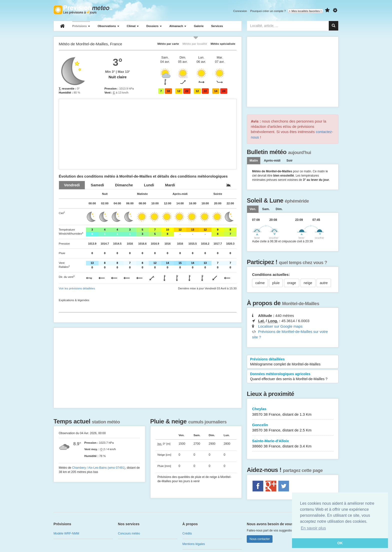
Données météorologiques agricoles (293, 377)
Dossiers (154, 26)
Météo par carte (168, 44)
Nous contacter (260, 539)
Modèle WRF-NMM (66, 533)
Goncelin (293, 428)
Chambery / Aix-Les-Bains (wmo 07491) (98, 468)
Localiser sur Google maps (280, 326)
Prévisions (81, 26)
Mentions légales (194, 544)
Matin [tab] (254, 161)
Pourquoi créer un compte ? (268, 11)
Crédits (187, 533)
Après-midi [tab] (272, 161)
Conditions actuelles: (271, 274)
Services (217, 26)
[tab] (72, 185)
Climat (133, 26)
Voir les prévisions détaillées (77, 288)
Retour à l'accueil (83, 10)
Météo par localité (195, 44)
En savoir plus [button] (313, 528)
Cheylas (293, 412)
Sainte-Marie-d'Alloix (293, 444)
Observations (108, 26)
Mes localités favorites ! (305, 11)
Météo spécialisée (223, 44)
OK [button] (340, 543)
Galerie (199, 26)
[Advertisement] (148, 134)
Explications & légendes (74, 300)
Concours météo (129, 533)
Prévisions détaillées (293, 362)
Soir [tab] (290, 161)
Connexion (240, 11)
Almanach (178, 26)
